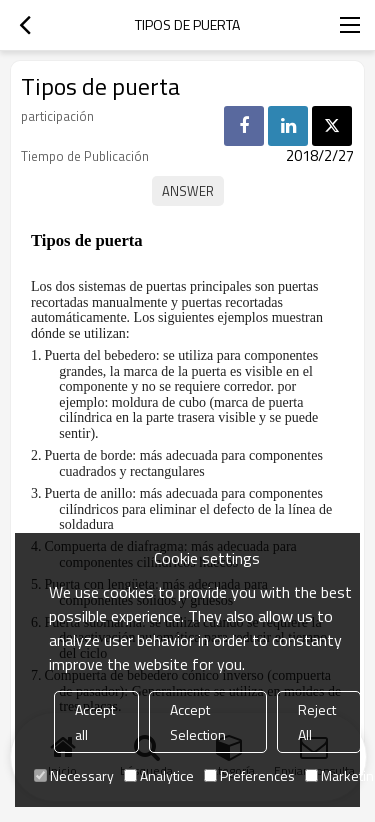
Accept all (95, 722)
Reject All (317, 722)
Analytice (159, 775)
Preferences (249, 775)
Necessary (74, 775)
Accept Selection (198, 722)
